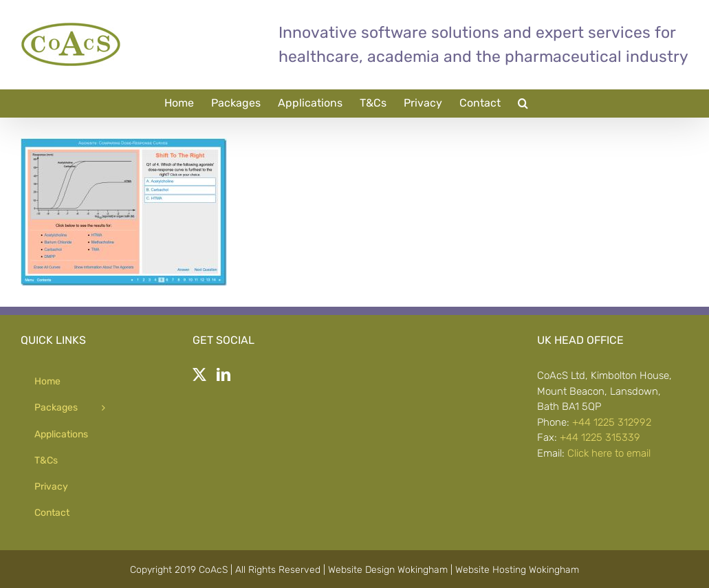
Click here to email (609, 453)
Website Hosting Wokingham (517, 570)
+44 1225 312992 (612, 422)
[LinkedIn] (223, 375)
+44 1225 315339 (600, 437)
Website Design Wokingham (388, 570)
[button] (523, 103)
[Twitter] (199, 375)
